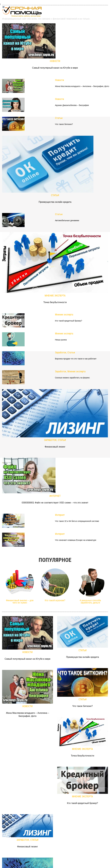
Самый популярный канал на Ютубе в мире (55, 68)
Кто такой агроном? (55, 600)
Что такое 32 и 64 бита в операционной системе (77, 521)
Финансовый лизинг (55, 447)
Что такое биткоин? (64, 124)
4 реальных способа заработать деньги (90, 602)
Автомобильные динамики (67, 221)
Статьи (59, 118)
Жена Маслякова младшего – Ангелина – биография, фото (82, 86)
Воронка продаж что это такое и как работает (76, 359)
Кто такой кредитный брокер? (69, 321)
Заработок (61, 352)
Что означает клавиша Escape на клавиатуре (76, 540)
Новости (55, 61)
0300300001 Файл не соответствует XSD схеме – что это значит (55, 503)
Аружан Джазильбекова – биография (72, 105)
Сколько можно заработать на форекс (72, 378)
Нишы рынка (61, 340)
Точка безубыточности (55, 302)
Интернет (55, 496)
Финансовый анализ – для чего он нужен (20, 602)
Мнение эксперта (55, 296)
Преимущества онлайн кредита (55, 202)
